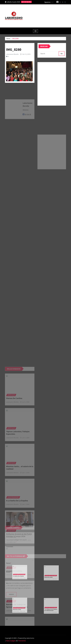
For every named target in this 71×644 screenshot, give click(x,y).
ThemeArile (22, 641)
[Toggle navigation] (36, 31)
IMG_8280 (15, 39)
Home (8, 39)
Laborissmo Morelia (12, 54)
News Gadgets (11, 641)
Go (62, 54)
